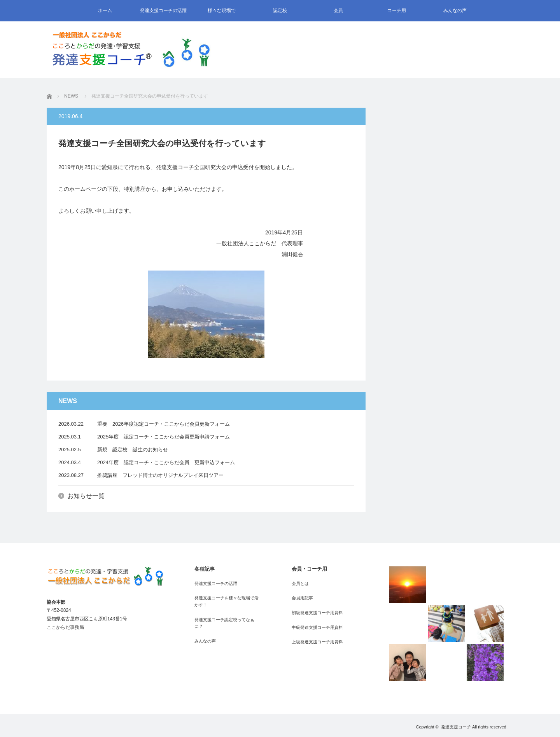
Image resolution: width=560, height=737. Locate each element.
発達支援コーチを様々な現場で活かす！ (227, 601)
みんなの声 (455, 10)
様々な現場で (222, 10)
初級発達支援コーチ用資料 (317, 613)
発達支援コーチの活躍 (163, 10)
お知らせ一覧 (86, 496)
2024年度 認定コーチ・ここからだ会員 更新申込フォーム (166, 462)
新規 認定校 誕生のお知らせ (133, 450)
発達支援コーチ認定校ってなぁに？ (224, 623)
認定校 (280, 10)
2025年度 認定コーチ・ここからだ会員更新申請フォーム (164, 437)
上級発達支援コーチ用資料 (317, 642)
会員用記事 (302, 598)
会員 (338, 10)
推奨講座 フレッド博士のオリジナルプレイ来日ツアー (160, 475)
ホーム (105, 10)
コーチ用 (397, 10)
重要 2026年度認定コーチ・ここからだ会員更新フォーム (164, 424)
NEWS (71, 96)
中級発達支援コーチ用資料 (317, 627)
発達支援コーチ (456, 727)
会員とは (300, 583)
